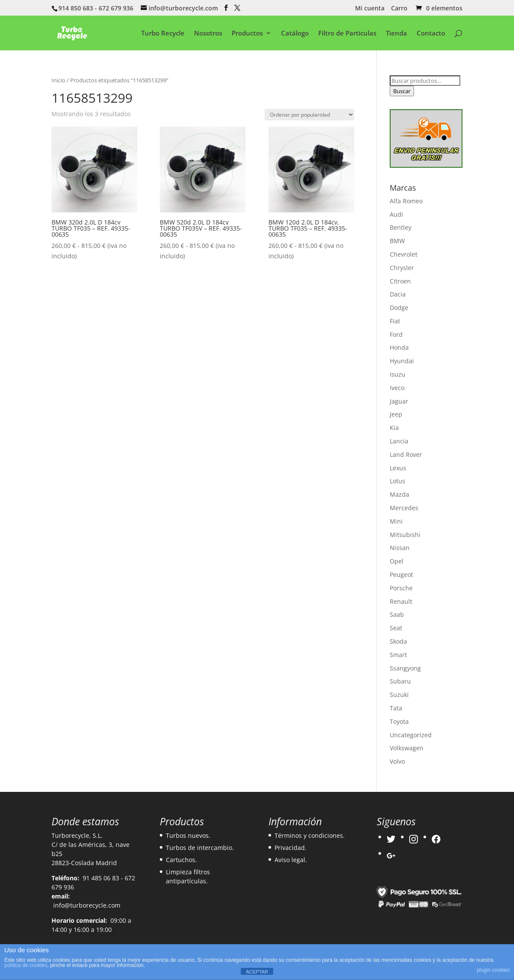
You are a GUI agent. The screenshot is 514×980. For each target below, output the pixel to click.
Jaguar (399, 401)
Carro (399, 9)
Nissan (400, 548)
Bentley (401, 227)
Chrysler (402, 268)
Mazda (399, 494)
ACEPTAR (257, 972)
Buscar (402, 91)
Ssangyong (405, 668)
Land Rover (406, 454)
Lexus (398, 468)
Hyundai (402, 361)
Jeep (396, 414)
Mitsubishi (405, 535)
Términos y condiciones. (310, 835)
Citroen (400, 281)
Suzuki (399, 695)
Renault (401, 601)
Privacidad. (291, 848)
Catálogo (295, 34)
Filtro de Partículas (347, 34)
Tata (396, 708)
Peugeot (401, 575)
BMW (397, 241)
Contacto (431, 34)
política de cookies (26, 965)
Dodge (399, 308)
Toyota (399, 721)
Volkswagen (407, 748)
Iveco (397, 388)
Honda (399, 347)
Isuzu (398, 374)
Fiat (395, 321)
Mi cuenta (370, 9)
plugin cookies (493, 970)
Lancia (399, 441)
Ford (396, 334)
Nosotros (208, 34)
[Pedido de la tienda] (309, 115)
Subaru (400, 681)
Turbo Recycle (163, 34)
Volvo (397, 761)
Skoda (398, 641)
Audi (396, 214)
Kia (394, 428)
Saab (397, 614)
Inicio (58, 80)
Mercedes (404, 508)
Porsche (401, 588)
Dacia (398, 294)
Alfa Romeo (406, 201)
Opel (397, 561)
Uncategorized (411, 735)
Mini (396, 521)
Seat (396, 628)
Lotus (398, 481)
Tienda (396, 34)
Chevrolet (404, 254)
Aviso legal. (291, 860)
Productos (247, 34)
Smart (398, 655)
